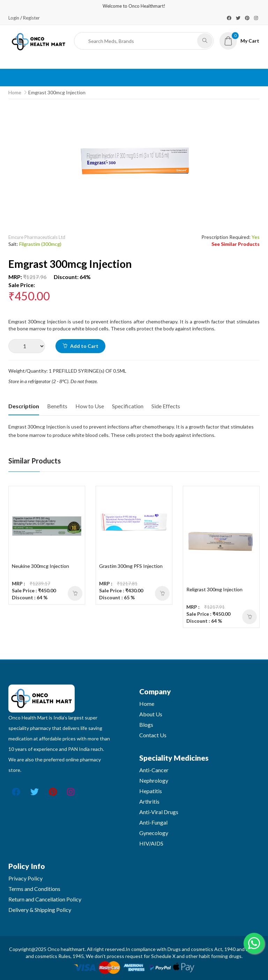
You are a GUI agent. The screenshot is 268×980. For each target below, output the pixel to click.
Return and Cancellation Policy (45, 899)
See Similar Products (236, 244)
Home (15, 92)
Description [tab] (24, 406)
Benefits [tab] (57, 406)
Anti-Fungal (153, 822)
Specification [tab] (128, 406)
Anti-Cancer (154, 770)
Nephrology (154, 780)
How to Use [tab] (90, 406)
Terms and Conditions (34, 889)
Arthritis (149, 801)
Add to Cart (80, 346)
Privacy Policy (25, 878)
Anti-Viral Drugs (159, 812)
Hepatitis (151, 791)
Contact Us (153, 735)
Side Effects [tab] (166, 406)
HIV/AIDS (151, 843)
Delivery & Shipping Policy (40, 910)
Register (31, 18)
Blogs (146, 725)
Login (14, 18)
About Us (151, 714)
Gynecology (154, 833)
